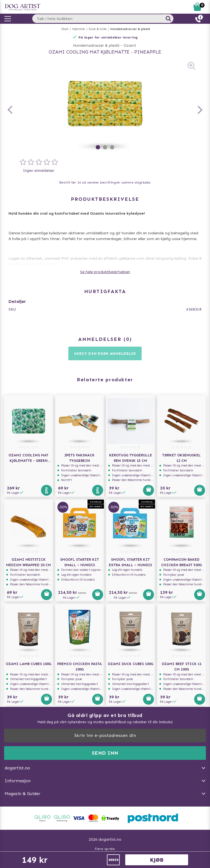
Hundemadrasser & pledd (130, 29)
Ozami (130, 45)
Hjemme (78, 29)
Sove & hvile (98, 29)
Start (65, 29)
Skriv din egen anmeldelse (105, 354)
